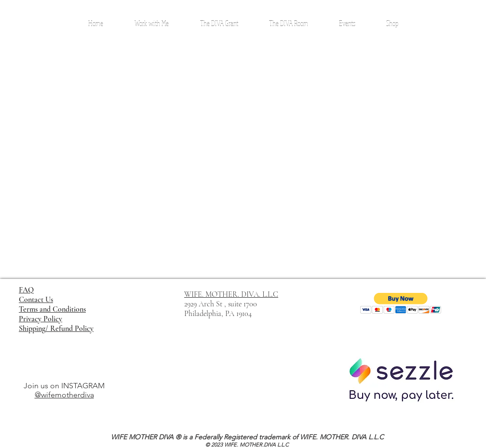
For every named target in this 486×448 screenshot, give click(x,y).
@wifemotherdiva (64, 395)
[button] (401, 303)
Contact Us (36, 300)
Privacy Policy (40, 319)
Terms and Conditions (52, 309)
